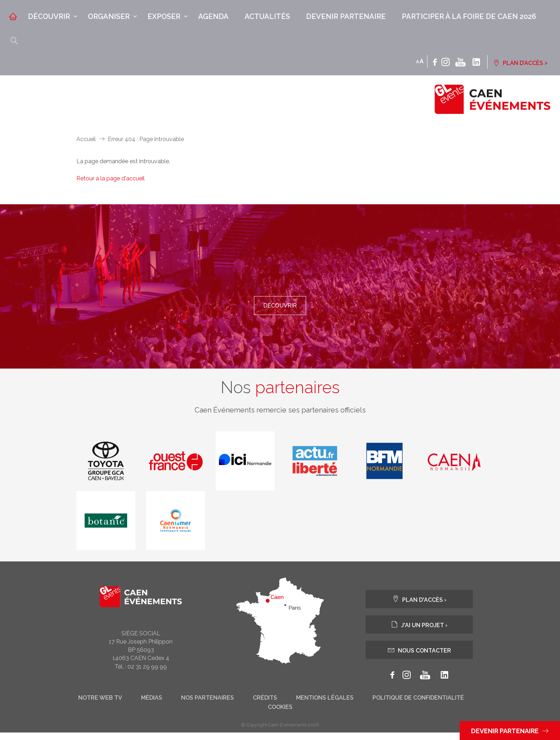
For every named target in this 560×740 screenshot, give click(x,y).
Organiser (109, 16)
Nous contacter (419, 657)
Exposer (164, 16)
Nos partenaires (207, 705)
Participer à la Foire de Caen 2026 (469, 16)
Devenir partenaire (346, 16)
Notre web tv (100, 705)
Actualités (267, 16)
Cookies (280, 715)
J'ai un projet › (419, 632)
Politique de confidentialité (418, 705)
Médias (152, 705)
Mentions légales (325, 705)
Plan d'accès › (419, 607)
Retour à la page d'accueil (111, 178)
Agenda (213, 16)
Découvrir (49, 16)
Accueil (86, 139)
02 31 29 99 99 (147, 674)
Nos (280, 394)
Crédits (265, 705)
